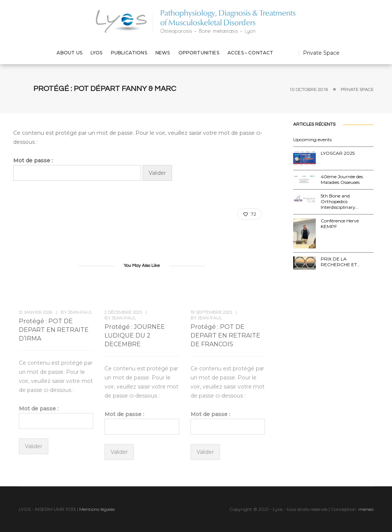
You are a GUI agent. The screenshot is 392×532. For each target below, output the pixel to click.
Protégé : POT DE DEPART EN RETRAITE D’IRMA (54, 330)
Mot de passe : (77, 169)
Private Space (321, 53)
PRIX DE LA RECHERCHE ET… (340, 262)
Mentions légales (97, 509)
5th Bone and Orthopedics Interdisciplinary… (340, 201)
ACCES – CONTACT (251, 53)
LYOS (97, 53)
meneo (366, 509)
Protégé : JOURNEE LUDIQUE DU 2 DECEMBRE (135, 335)
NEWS (163, 53)
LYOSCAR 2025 (338, 153)
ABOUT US (69, 53)
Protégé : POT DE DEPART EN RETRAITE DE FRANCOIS (225, 335)
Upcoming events (312, 140)
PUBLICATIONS (129, 53)
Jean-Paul (80, 312)
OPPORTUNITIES (199, 53)
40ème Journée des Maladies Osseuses (342, 179)
